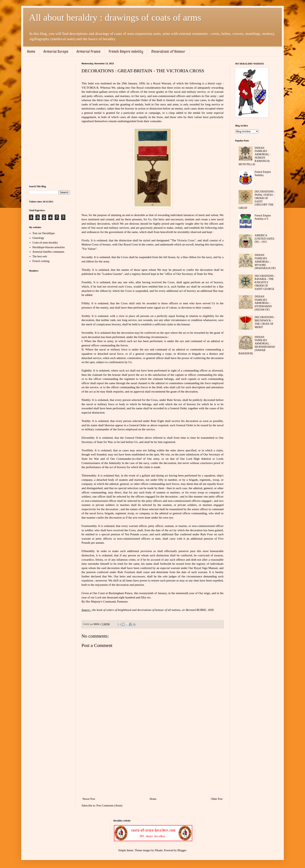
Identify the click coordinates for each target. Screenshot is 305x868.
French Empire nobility (126, 51)
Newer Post (89, 799)
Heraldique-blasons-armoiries (49, 247)
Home (31, 51)
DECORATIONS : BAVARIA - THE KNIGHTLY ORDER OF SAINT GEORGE (265, 282)
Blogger (182, 850)
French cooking (41, 261)
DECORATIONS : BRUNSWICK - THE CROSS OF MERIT (265, 322)
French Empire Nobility (263, 174)
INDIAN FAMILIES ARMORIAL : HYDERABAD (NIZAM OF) (263, 303)
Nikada (159, 850)
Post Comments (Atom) (109, 806)
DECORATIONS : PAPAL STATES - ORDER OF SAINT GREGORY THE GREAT (257, 200)
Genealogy (38, 238)
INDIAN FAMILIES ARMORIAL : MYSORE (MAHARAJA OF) (265, 262)
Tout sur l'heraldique (44, 233)
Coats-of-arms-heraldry (45, 243)
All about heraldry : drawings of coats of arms (115, 17)
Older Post (217, 799)
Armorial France (89, 51)
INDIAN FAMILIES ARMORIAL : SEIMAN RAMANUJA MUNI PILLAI (255, 156)
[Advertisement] (152, 764)
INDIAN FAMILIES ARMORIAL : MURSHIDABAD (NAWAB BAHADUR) (257, 345)
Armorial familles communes (48, 252)
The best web (40, 256)
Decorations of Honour (168, 51)
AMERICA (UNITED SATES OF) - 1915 (265, 239)
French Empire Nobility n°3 (263, 217)
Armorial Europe (56, 51)
